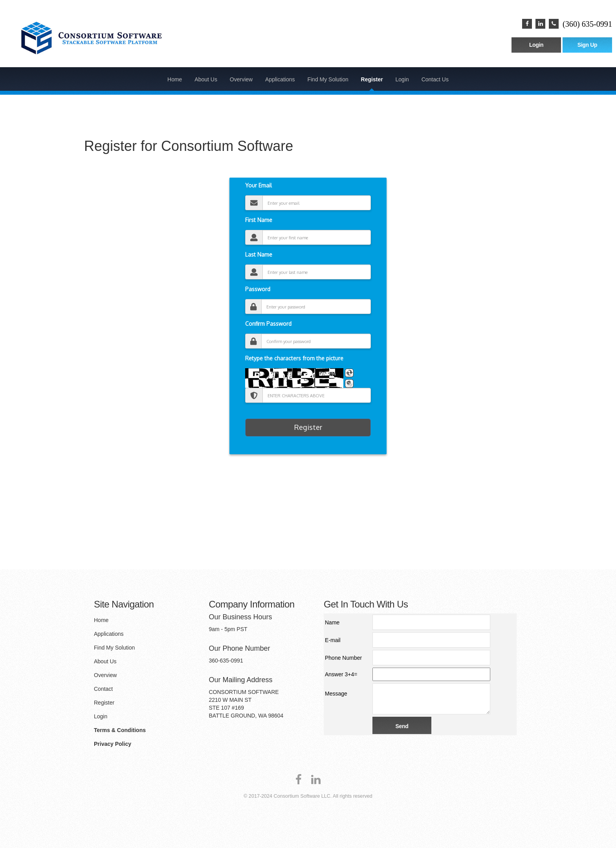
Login (536, 45)
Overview (241, 79)
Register (372, 79)
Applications (280, 79)
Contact (103, 689)
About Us (206, 79)
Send (402, 726)
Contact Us (435, 79)
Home (175, 79)
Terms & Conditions (120, 730)
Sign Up (587, 45)
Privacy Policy (113, 744)
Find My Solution (328, 79)
